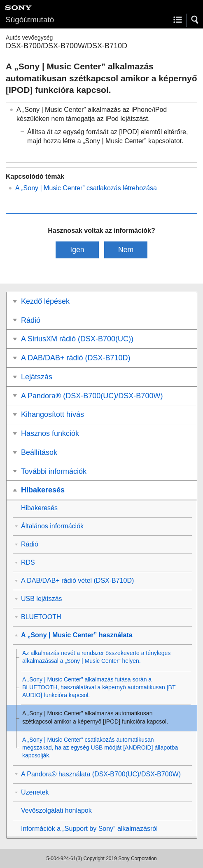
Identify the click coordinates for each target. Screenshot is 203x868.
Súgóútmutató (30, 20)
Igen (77, 250)
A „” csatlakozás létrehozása (86, 188)
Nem (126, 250)
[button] (195, 20)
